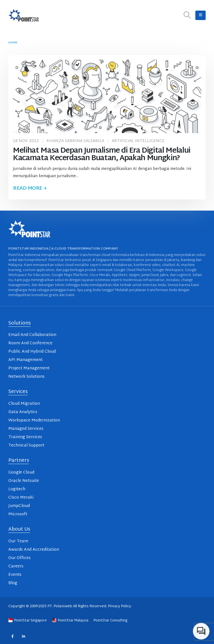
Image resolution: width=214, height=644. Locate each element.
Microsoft (18, 514)
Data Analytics (23, 412)
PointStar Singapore (28, 621)
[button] (187, 15)
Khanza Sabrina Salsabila (75, 141)
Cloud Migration (24, 404)
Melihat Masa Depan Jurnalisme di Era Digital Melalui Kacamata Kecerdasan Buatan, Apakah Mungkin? (102, 155)
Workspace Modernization (34, 420)
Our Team (18, 541)
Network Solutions (26, 377)
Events (15, 575)
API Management (25, 360)
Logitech (17, 489)
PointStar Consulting (110, 621)
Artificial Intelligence (138, 141)
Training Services (25, 437)
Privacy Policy (119, 606)
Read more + (30, 188)
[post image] (107, 96)
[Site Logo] (24, 15)
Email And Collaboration (32, 335)
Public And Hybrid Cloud (32, 352)
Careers (16, 566)
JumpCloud (19, 506)
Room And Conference (30, 343)
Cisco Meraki (21, 498)
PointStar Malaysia (71, 621)
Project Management (29, 368)
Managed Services (26, 429)
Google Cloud (21, 473)
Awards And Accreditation (34, 550)
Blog (13, 583)
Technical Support (26, 446)
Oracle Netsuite (24, 481)
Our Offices (20, 558)
